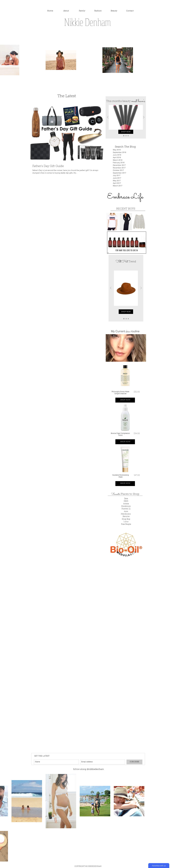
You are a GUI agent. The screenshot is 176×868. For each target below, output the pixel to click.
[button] (125, 400)
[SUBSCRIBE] (134, 762)
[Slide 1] (124, 136)
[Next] (144, 117)
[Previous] (108, 117)
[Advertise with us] (159, 866)
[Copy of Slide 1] (126, 136)
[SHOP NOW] (126, 132)
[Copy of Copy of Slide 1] (128, 136)
